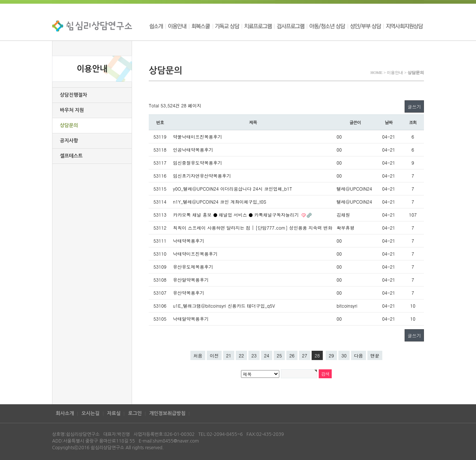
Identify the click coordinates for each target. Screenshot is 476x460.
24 (267, 355)
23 (254, 355)
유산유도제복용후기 (193, 267)
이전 (214, 355)
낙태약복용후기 (189, 241)
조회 (413, 122)
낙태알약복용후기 (191, 319)
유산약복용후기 (189, 293)
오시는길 (91, 413)
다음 (358, 355)
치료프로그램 (258, 26)
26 (292, 355)
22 (241, 355)
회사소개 (65, 413)
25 (279, 355)
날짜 (389, 122)
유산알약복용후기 (191, 280)
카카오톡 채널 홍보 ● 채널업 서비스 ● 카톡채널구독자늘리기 (237, 215)
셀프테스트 (71, 156)
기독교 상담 (227, 26)
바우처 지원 (72, 110)
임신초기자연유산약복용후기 (202, 176)
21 (229, 355)
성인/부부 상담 (366, 26)
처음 (198, 355)
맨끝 (375, 355)
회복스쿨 (201, 26)
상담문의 (69, 125)
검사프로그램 (290, 26)
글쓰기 (414, 106)
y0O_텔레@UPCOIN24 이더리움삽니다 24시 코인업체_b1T (232, 189)
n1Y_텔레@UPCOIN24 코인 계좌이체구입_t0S (220, 202)
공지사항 (69, 141)
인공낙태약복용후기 (193, 150)
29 (331, 355)
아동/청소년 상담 (327, 26)
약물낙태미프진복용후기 (197, 137)
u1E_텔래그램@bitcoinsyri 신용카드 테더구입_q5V (224, 306)
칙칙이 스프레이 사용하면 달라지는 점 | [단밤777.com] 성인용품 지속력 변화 (253, 228)
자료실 (114, 413)
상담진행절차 (73, 95)
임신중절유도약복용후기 (197, 163)
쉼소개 (157, 26)
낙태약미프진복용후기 (195, 254)
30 (344, 355)
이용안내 (177, 26)
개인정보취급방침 (167, 413)
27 (305, 355)
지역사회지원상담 (404, 26)
